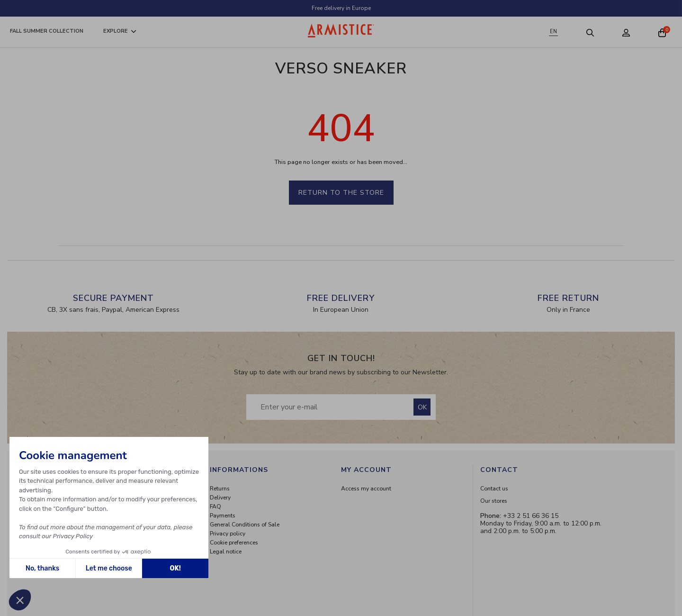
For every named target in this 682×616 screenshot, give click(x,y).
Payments (223, 516)
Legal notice (226, 552)
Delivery (220, 498)
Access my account (366, 489)
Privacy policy (228, 534)
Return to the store (341, 193)
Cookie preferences (234, 543)
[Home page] (341, 31)
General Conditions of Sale (245, 525)
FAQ (215, 507)
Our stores (494, 501)
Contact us (494, 489)
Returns (220, 489)
